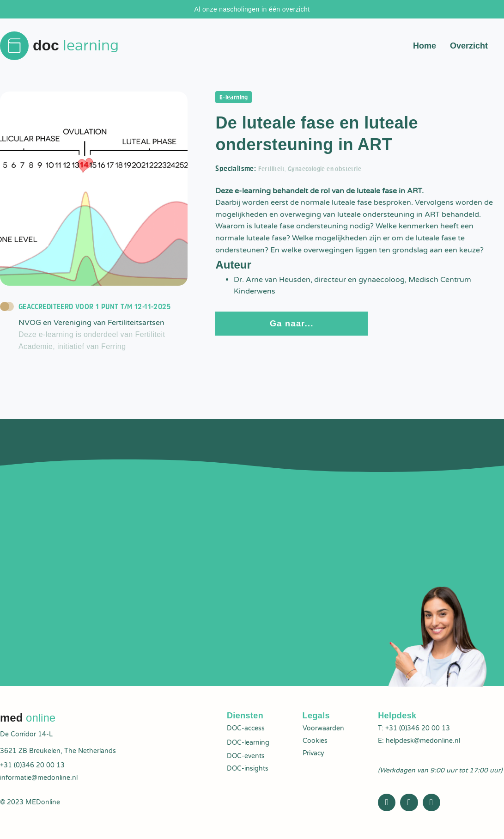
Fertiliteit (273, 171)
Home (425, 46)
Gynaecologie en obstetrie (333, 171)
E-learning (236, 98)
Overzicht (469, 46)
